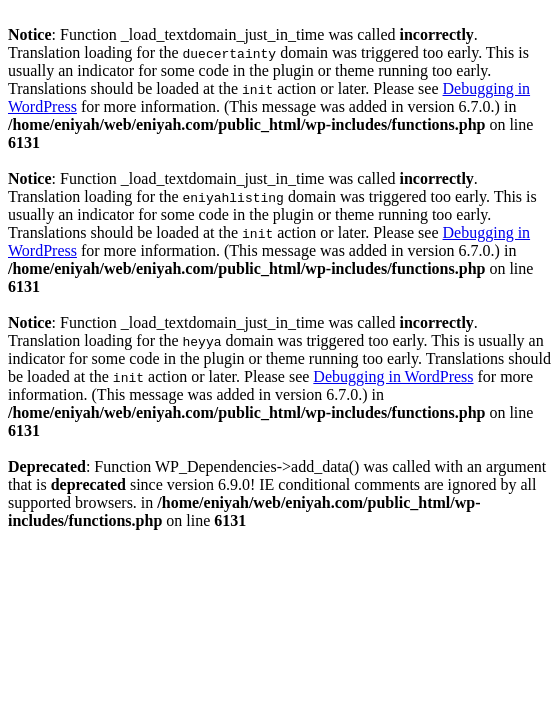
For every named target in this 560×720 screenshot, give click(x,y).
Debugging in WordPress (393, 376)
